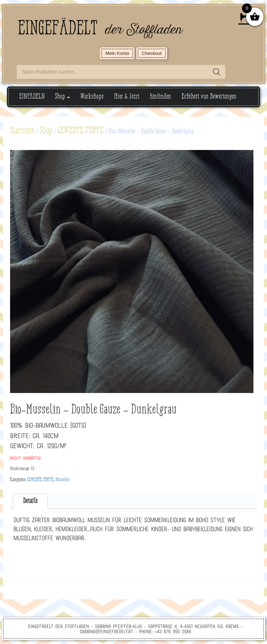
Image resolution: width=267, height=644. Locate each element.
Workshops (92, 97)
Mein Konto (117, 53)
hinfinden (160, 97)
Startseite (22, 131)
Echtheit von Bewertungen (209, 97)
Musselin (63, 480)
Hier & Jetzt (127, 97)
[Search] (217, 72)
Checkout (152, 53)
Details (30, 501)
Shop (63, 97)
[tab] (30, 501)
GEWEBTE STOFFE (80, 131)
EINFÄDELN (32, 97)
